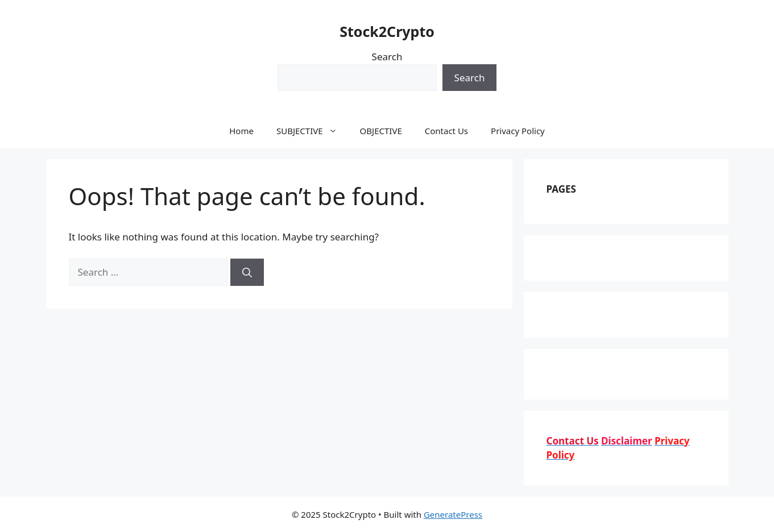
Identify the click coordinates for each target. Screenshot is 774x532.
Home (241, 131)
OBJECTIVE (381, 131)
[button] (336, 131)
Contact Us (446, 131)
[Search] (247, 272)
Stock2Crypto (387, 31)
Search (387, 57)
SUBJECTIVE (313, 131)
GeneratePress (453, 514)
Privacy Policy (518, 131)
